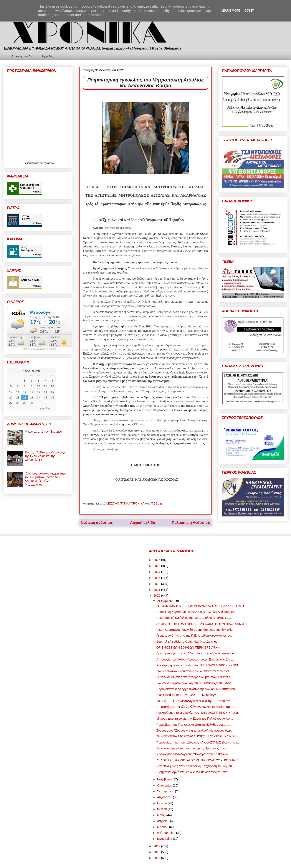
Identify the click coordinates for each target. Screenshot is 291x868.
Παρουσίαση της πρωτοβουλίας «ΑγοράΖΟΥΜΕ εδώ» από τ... (198, 742)
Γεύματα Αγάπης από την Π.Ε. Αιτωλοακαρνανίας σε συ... (195, 636)
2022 (157, 584)
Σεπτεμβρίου (166, 791)
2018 (157, 852)
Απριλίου (164, 821)
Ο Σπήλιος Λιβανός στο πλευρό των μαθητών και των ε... (194, 677)
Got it (249, 11)
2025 (157, 566)
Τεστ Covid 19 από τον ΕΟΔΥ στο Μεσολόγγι (186, 695)
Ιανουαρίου (165, 839)
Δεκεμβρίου (165, 601)
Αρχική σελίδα (22, 56)
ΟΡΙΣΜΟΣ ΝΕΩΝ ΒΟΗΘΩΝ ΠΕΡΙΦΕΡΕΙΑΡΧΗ (188, 647)
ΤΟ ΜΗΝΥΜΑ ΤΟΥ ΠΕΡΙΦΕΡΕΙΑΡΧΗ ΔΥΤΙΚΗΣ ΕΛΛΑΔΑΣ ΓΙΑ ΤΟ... (202, 606)
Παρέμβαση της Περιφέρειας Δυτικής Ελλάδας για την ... (194, 725)
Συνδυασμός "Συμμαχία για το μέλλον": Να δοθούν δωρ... (195, 730)
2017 (157, 858)
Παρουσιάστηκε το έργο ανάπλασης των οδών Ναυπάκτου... (197, 689)
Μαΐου (162, 815)
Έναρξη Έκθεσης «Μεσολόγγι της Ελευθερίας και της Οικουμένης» (45, 456)
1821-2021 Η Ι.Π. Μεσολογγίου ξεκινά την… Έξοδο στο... (195, 701)
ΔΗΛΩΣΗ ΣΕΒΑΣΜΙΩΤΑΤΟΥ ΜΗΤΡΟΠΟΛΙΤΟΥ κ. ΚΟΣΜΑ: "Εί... (200, 760)
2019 (157, 846)
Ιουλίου (162, 803)
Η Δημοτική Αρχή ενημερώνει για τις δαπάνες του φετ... (193, 772)
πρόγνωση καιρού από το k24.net (40, 349)
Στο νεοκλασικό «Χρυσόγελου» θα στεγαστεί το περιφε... (194, 671)
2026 (157, 560)
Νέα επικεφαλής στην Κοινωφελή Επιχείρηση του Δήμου (194, 766)
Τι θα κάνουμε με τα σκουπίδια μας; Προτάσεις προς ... (193, 748)
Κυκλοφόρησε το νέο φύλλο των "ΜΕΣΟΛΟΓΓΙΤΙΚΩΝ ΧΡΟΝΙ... (198, 665)
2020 (157, 596)
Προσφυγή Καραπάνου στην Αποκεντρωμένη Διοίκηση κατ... (197, 612)
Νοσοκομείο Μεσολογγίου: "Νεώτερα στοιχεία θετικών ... (194, 754)
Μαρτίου (163, 827)
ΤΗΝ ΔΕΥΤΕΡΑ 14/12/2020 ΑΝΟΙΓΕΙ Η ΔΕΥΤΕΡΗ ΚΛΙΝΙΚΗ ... (198, 736)
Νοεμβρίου (165, 779)
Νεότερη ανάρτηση (97, 523)
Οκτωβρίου (165, 785)
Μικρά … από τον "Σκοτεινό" (44, 432)
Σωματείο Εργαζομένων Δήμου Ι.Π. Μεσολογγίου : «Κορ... (195, 683)
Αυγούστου (165, 797)
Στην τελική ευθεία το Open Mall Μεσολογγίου (187, 642)
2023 (157, 578)
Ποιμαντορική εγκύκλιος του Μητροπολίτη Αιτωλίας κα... (194, 618)
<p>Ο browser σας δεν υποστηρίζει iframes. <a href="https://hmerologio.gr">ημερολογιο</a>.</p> (31, 390)
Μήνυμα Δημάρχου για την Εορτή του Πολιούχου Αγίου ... (195, 719)
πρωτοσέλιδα (33, 163)
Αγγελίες (48, 56)
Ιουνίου (162, 809)
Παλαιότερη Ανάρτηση (191, 523)
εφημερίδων (50, 163)
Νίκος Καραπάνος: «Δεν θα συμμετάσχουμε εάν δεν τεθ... (195, 630)
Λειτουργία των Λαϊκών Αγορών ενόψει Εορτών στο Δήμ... (195, 659)
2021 (157, 590)
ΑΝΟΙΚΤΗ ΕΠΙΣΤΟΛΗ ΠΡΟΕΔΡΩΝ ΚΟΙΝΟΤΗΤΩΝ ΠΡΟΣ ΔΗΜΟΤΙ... (203, 624)
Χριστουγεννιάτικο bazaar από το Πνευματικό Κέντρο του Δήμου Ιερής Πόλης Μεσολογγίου (45, 479)
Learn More (231, 11)
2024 (157, 572)
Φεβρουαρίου (166, 833)
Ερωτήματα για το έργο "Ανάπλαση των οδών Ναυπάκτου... (196, 653)
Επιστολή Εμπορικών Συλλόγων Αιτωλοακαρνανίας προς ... (196, 707)
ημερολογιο (46, 408)
